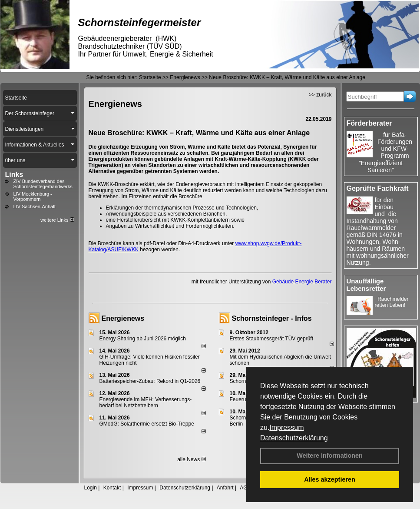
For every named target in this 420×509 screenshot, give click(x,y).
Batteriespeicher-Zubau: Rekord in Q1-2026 (150, 381)
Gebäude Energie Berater (302, 282)
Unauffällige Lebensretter (366, 285)
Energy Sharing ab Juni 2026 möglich (143, 339)
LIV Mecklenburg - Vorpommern (33, 196)
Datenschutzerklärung (294, 438)
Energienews (123, 318)
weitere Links (57, 220)
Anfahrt (225, 488)
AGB (245, 488)
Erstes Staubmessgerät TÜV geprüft (272, 339)
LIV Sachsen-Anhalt (35, 206)
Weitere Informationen (330, 456)
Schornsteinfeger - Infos (272, 318)
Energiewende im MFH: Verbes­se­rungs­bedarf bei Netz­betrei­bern (146, 403)
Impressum (286, 427)
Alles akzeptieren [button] (330, 479)
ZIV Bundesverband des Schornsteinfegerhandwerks (43, 184)
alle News (191, 459)
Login (91, 488)
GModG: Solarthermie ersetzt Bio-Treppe (147, 424)
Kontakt (112, 488)
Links (14, 175)
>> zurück (320, 95)
